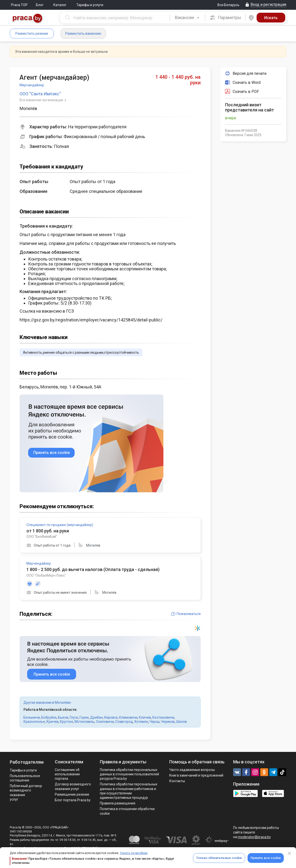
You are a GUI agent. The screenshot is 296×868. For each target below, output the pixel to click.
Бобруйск (49, 717)
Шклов (182, 722)
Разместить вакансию (83, 33)
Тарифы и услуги (90, 5)
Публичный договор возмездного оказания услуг (26, 793)
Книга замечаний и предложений (196, 775)
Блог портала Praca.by (73, 800)
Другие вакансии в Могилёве (47, 703)
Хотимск (141, 722)
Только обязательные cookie (219, 858)
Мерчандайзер (32, 85)
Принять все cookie (266, 858)
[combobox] (188, 18)
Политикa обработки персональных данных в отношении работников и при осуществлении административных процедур (129, 791)
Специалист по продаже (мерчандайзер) (60, 525)
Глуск (74, 717)
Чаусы (154, 722)
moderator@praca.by (254, 837)
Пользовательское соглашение (25, 778)
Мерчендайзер (39, 563)
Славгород (124, 722)
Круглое (67, 722)
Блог (40, 5)
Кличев (145, 717)
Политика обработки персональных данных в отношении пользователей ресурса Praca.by (129, 774)
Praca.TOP (19, 5)
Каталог (60, 5)
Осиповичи (105, 722)
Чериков (168, 722)
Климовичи (128, 717)
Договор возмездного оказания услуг (73, 786)
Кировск (111, 717)
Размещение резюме (72, 794)
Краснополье (34, 722)
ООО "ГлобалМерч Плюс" (46, 575)
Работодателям (27, 762)
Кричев (52, 722)
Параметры (225, 18)
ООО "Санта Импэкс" (40, 94)
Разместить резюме (32, 33)
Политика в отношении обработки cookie (127, 811)
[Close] (289, 853)
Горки (84, 717)
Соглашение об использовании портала (67, 774)
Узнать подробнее (134, 853)
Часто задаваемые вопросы (192, 770)
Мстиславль (85, 722)
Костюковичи (163, 717)
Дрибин (96, 717)
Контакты (177, 781)
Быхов (63, 717)
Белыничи (32, 717)
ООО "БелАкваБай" (42, 537)
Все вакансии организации (42, 100)
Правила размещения (118, 803)
